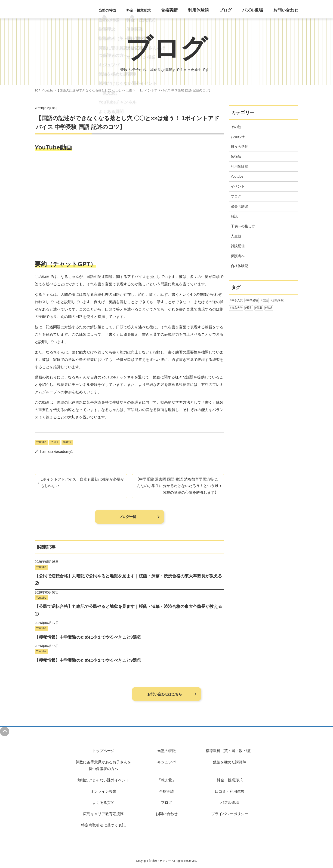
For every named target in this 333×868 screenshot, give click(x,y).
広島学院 (278, 300)
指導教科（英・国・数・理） (230, 751)
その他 (236, 127)
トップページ (103, 751)
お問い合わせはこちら (164, 694)
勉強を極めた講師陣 (230, 762)
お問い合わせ (288, 12)
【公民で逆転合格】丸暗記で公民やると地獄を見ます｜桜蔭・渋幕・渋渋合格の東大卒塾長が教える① (128, 610)
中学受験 (253, 300)
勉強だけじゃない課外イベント (103, 780)
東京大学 (237, 308)
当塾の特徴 (166, 751)
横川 (250, 308)
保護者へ (238, 256)
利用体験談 (210, 12)
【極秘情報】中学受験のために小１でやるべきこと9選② (88, 637)
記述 (270, 308)
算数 (260, 308)
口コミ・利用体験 (230, 791)
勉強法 (67, 442)
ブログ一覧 (127, 517)
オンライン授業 (103, 791)
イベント (238, 186)
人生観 (236, 236)
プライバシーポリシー (230, 814)
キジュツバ (166, 762)
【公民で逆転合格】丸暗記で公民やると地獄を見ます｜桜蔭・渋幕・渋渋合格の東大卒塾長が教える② (128, 580)
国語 (265, 300)
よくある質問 (103, 803)
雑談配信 (238, 246)
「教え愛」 (166, 780)
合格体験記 (239, 266)
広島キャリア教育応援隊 (103, 814)
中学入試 (237, 300)
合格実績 (184, 12)
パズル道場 (258, 12)
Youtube (41, 442)
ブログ (234, 12)
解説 (234, 216)
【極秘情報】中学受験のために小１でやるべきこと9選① (88, 660)
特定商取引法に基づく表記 (103, 825)
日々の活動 (239, 147)
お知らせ (238, 137)
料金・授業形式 (230, 780)
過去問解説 (239, 206)
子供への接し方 (243, 226)
